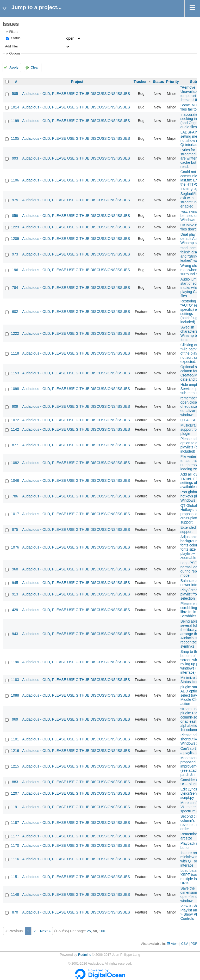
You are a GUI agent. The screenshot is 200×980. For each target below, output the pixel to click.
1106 (15, 180)
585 (15, 94)
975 (15, 200)
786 (15, 496)
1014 (15, 107)
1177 (15, 836)
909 (15, 406)
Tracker (140, 82)
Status (15, 38)
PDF (194, 944)
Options (15, 53)
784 (15, 288)
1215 (15, 766)
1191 (15, 807)
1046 (15, 480)
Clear (35, 68)
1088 (15, 695)
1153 (15, 373)
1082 (15, 463)
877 (15, 445)
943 (15, 634)
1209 (15, 239)
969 (15, 719)
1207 (15, 793)
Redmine (85, 955)
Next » (45, 931)
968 (15, 569)
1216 (15, 751)
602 (15, 312)
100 (102, 931)
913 (15, 594)
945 (15, 583)
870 (15, 912)
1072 (15, 420)
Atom (175, 944)
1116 (15, 859)
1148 (15, 894)
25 (89, 931)
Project (77, 82)
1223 (15, 227)
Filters (14, 32)
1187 (15, 823)
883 (15, 782)
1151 (15, 877)
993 (15, 158)
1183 (15, 680)
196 (15, 270)
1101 (15, 739)
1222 (15, 333)
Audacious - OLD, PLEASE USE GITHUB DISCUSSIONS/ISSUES (76, 94)
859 (15, 216)
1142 (15, 429)
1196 (15, 662)
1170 (15, 845)
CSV (185, 944)
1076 (15, 547)
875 (15, 529)
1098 (15, 389)
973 (15, 254)
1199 (15, 121)
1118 (15, 353)
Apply (14, 68)
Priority (173, 82)
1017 (15, 514)
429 (15, 610)
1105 (15, 138)
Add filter (11, 46)
